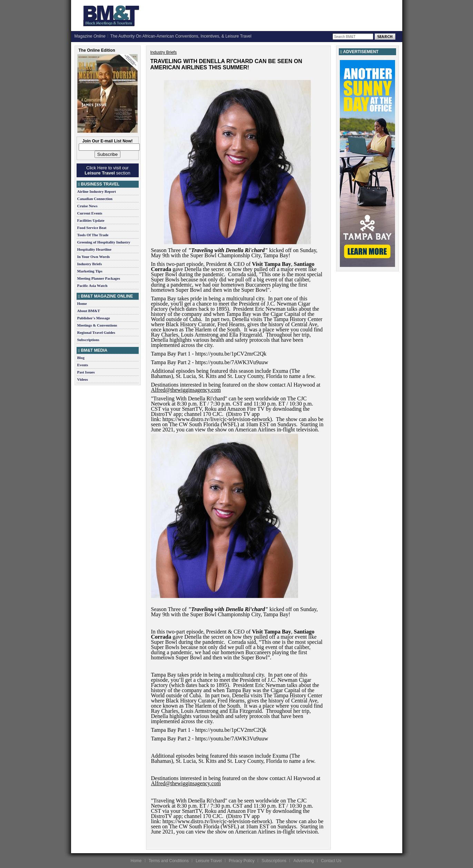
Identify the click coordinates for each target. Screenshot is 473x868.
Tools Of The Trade (93, 235)
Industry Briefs (90, 264)
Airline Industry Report (97, 191)
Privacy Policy (242, 861)
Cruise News (87, 206)
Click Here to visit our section (107, 170)
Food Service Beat (92, 228)
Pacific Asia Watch (92, 286)
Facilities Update (91, 220)
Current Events (90, 213)
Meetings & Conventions (97, 325)
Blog (81, 358)
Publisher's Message (94, 318)
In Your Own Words (94, 257)
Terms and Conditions (169, 861)
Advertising (303, 861)
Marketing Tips (90, 271)
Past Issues (86, 372)
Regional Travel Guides (96, 332)
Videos (83, 379)
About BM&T (89, 311)
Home (82, 303)
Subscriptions (88, 340)
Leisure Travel (209, 861)
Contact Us (331, 861)
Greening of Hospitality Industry (104, 242)
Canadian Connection (95, 199)
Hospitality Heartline (94, 249)
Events (83, 365)
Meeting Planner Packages (99, 278)
